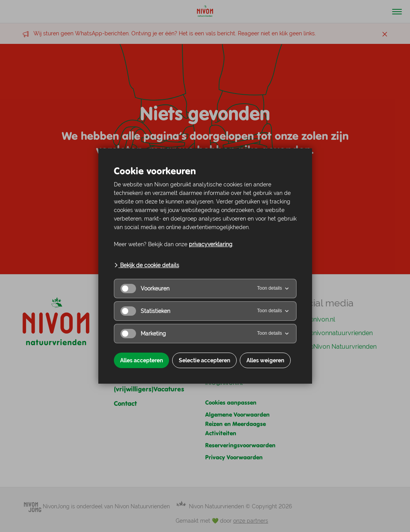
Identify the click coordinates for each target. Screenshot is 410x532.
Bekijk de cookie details (147, 265)
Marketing (143, 334)
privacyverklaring (211, 244)
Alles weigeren (265, 360)
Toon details (273, 289)
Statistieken (145, 311)
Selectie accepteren (204, 360)
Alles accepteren (141, 360)
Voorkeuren (145, 289)
